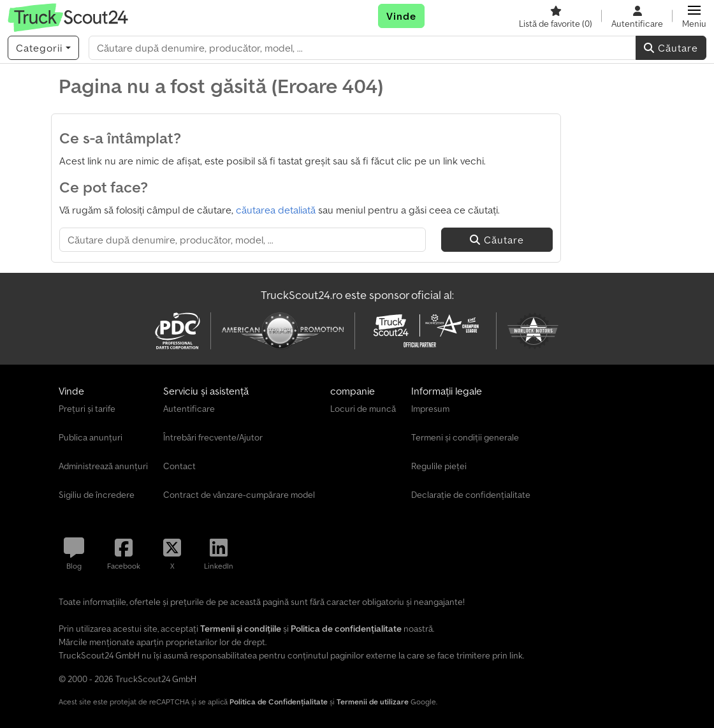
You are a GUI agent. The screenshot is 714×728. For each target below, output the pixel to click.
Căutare (671, 48)
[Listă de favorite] (556, 16)
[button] (694, 16)
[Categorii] (43, 48)
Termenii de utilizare (373, 702)
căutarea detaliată (276, 210)
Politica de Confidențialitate (279, 702)
